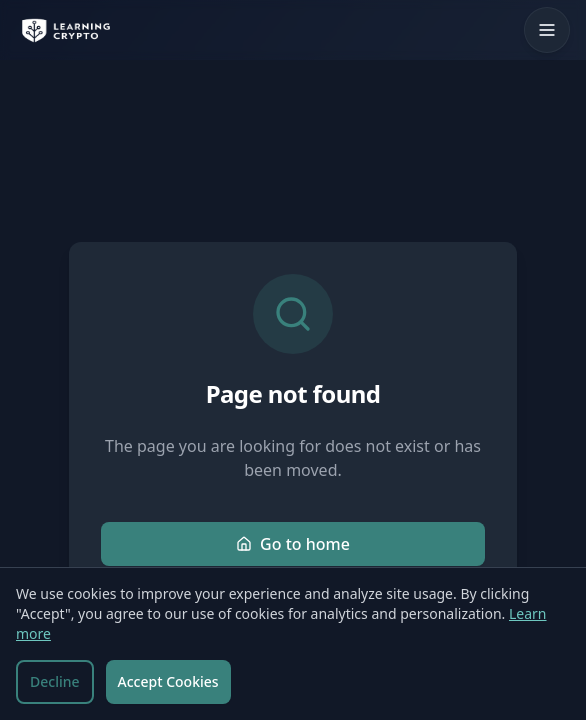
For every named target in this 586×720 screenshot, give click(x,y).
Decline (55, 681)
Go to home (293, 544)
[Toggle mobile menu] (547, 30)
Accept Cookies (168, 681)
